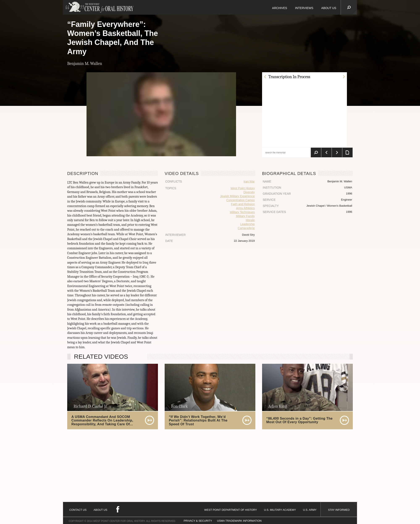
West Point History (243, 188)
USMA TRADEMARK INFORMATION (239, 521)
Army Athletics (245, 208)
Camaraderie (246, 228)
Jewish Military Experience (237, 196)
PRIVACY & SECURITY (198, 521)
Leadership (247, 224)
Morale (250, 220)
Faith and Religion (243, 204)
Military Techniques (242, 212)
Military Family (245, 216)
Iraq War (249, 181)
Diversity (249, 192)
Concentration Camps (241, 200)
